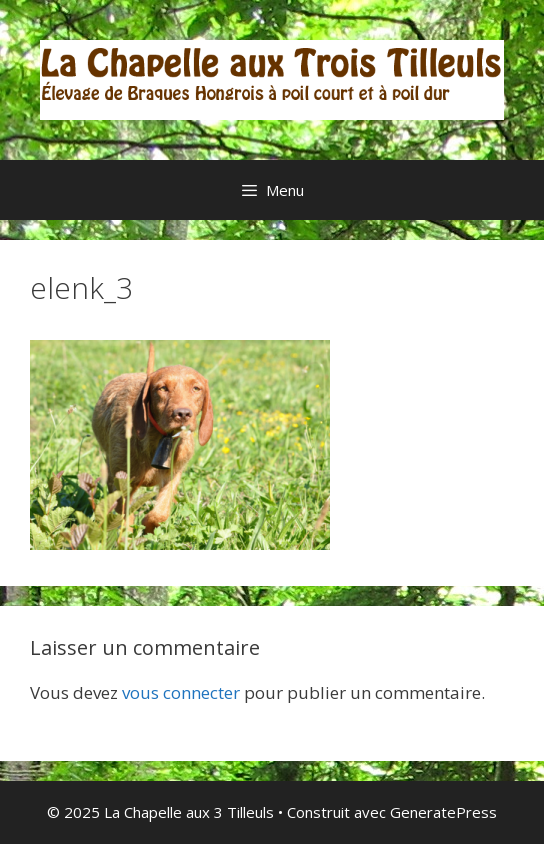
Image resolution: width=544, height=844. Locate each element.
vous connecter (181, 692)
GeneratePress (443, 812)
